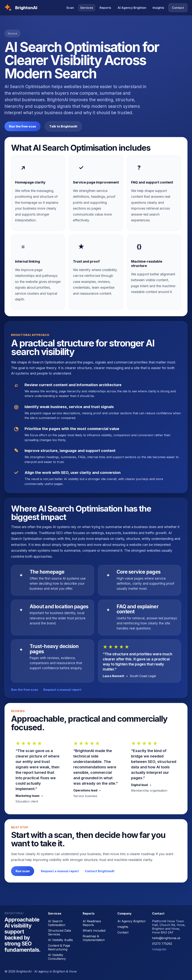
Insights (158, 8)
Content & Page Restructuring (59, 947)
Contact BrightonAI (100, 871)
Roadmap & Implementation (94, 938)
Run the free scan (22, 126)
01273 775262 (162, 944)
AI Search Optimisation (57, 923)
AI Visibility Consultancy (57, 957)
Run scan (23, 871)
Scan (70, 8)
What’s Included (94, 931)
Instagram (159, 949)
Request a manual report (62, 690)
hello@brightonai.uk (166, 938)
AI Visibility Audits (60, 940)
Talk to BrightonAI (63, 126)
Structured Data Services (59, 932)
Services (87, 8)
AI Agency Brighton (132, 8)
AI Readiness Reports (92, 923)
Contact (178, 8)
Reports (105, 8)
